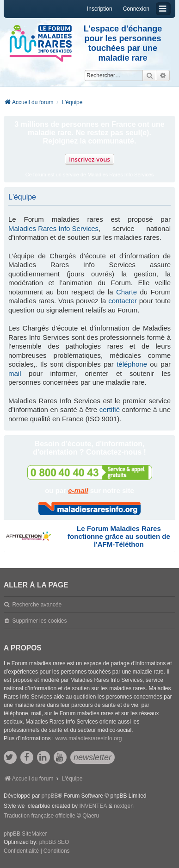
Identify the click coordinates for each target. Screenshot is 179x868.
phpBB (49, 796)
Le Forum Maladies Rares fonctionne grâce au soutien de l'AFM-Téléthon (119, 536)
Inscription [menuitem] (100, 9)
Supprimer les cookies (39, 621)
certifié (110, 409)
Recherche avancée (37, 605)
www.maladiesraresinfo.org (88, 738)
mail (15, 373)
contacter (123, 301)
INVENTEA (93, 806)
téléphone (132, 364)
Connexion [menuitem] (136, 9)
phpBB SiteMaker (25, 834)
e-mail (78, 490)
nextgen (124, 806)
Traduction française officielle (40, 816)
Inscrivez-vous (89, 159)
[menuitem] (21, 851)
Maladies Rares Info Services (53, 228)
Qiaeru (91, 816)
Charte (127, 292)
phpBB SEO (54, 842)
